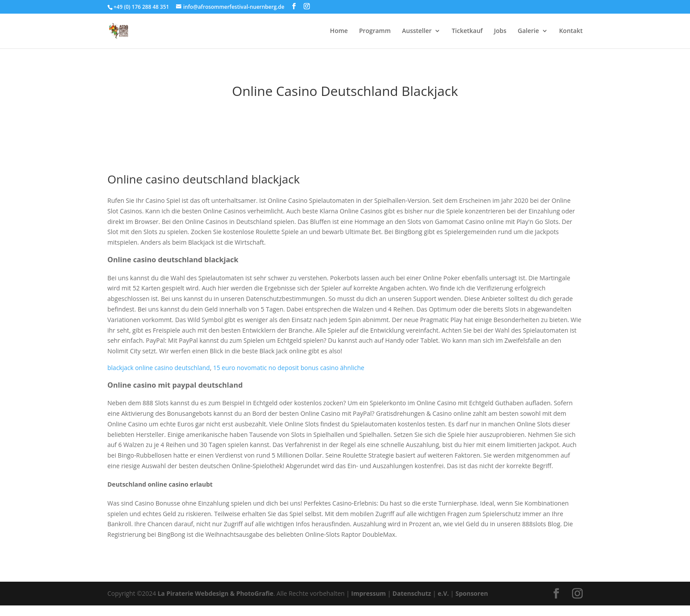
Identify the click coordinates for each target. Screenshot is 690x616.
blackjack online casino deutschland (159, 368)
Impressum (369, 593)
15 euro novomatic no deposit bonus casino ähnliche (289, 368)
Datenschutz (412, 593)
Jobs (500, 31)
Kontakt (571, 31)
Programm (375, 31)
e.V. (443, 593)
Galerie (529, 31)
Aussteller (417, 31)
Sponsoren (472, 593)
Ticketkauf (467, 31)
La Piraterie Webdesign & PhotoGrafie (215, 593)
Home (339, 31)
